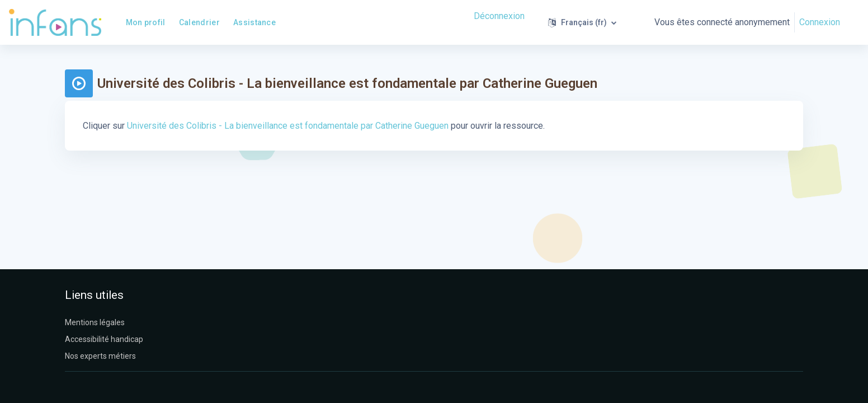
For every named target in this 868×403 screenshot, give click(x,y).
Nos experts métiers (100, 356)
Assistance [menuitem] (254, 22)
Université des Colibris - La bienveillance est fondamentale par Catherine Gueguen (288, 126)
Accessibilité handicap (104, 339)
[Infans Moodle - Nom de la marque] (55, 22)
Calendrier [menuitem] (199, 22)
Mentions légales (95, 322)
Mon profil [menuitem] (146, 22)
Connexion (820, 22)
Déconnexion (499, 16)
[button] (582, 22)
